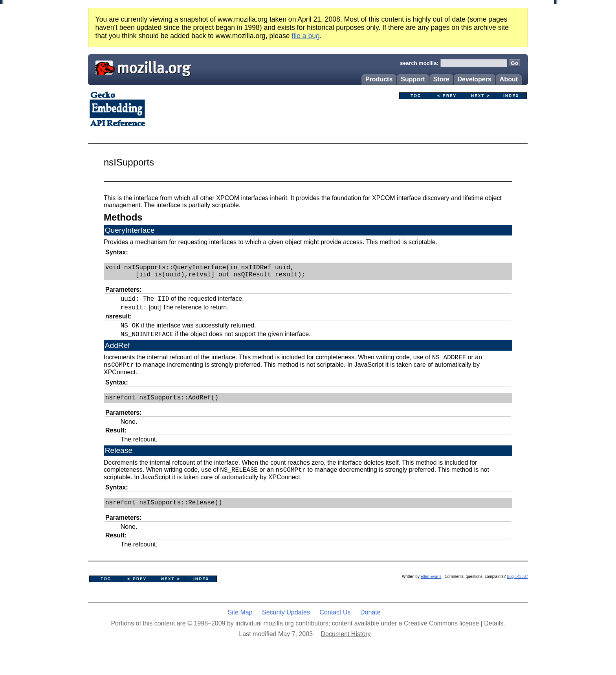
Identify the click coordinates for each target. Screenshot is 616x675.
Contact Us (335, 627)
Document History (346, 648)
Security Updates (286, 627)
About (509, 79)
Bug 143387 (517, 591)
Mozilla (141, 67)
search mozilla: (419, 63)
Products (379, 79)
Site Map (240, 627)
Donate (370, 627)
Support (413, 79)
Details (494, 638)
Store (441, 79)
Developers (475, 79)
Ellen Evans (431, 591)
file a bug (305, 36)
